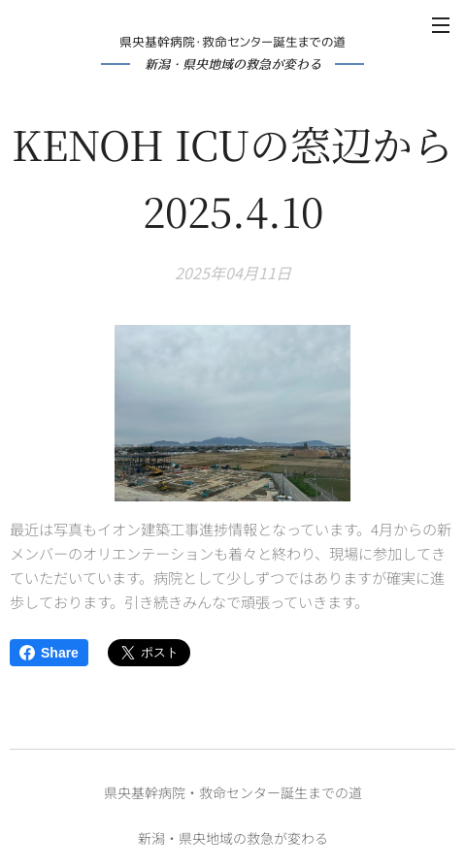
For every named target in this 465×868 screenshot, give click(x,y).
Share (49, 653)
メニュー (441, 25)
